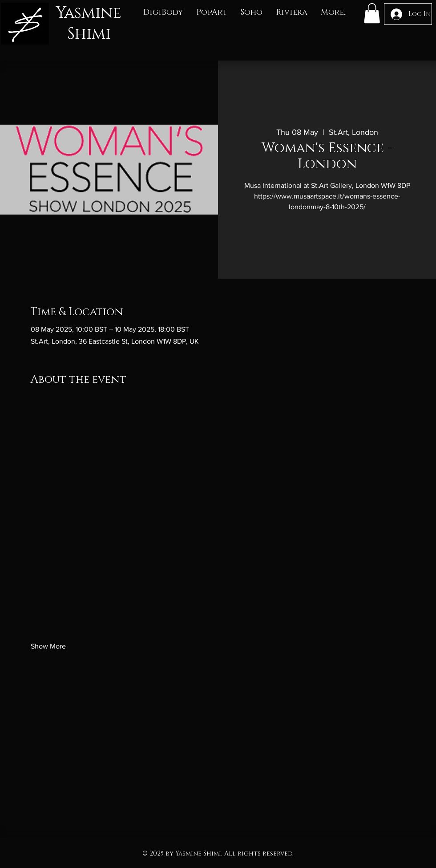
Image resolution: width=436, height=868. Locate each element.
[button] (163, 13)
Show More (48, 646)
